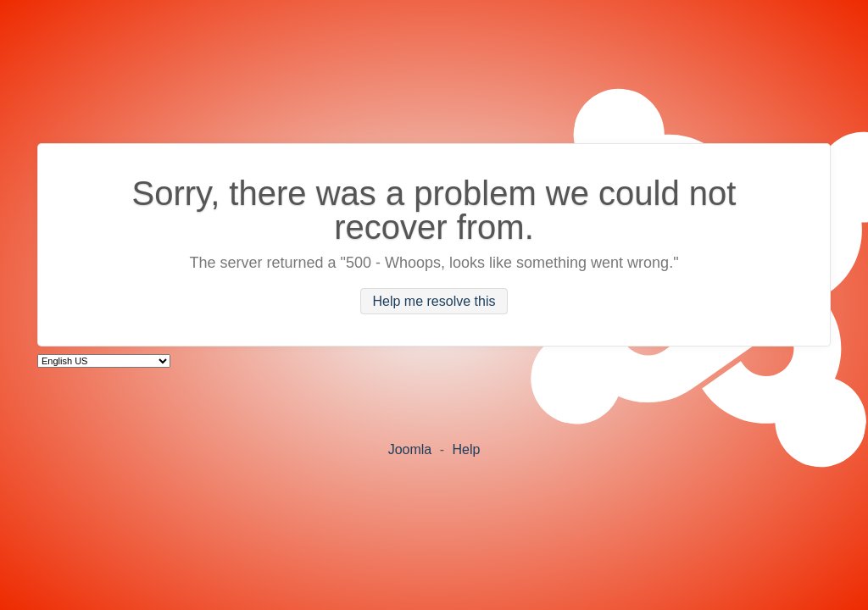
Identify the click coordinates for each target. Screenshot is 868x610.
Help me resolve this (434, 301)
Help (466, 449)
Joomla (410, 449)
